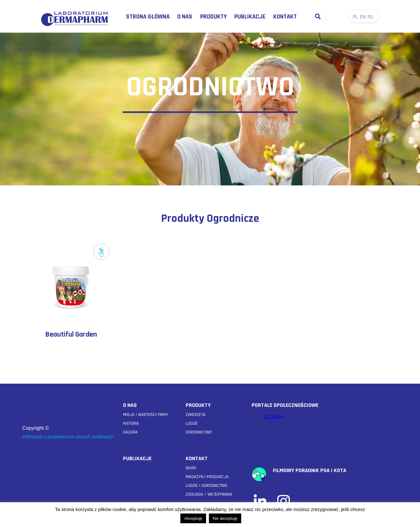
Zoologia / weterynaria (209, 494)
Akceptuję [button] (193, 518)
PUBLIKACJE (137, 458)
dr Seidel (274, 416)
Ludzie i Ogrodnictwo (207, 486)
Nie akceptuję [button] (225, 518)
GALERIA (130, 432)
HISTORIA (131, 423)
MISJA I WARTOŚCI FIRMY (146, 415)
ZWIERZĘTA (196, 415)
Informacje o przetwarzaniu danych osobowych (68, 437)
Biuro (191, 468)
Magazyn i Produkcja (207, 477)
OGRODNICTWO (199, 432)
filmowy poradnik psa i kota (310, 470)
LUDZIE (192, 423)
